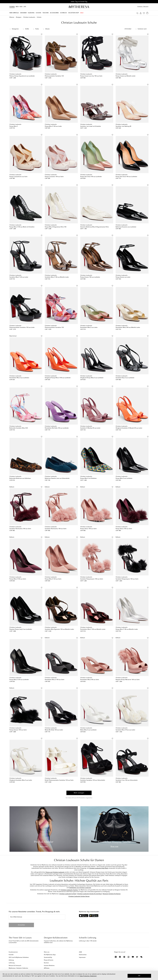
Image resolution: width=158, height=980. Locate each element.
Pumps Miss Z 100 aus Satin (18, 579)
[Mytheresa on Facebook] (120, 957)
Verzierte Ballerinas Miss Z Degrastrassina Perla (95, 227)
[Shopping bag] (147, 13)
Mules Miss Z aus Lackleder (88, 730)
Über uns (47, 952)
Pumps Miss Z (14, 126)
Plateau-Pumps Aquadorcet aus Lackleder (22, 76)
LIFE (25, 7)
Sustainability (48, 957)
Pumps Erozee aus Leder (123, 277)
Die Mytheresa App (50, 955)
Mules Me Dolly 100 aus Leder (54, 730)
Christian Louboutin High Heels (99, 868)
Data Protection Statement (88, 976)
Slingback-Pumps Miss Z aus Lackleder (92, 378)
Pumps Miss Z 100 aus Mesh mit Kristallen (22, 227)
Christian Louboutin (29, 17)
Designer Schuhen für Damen (112, 894)
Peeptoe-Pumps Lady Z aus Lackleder (21, 629)
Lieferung (12, 963)
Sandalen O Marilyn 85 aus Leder (90, 428)
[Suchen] (137, 13)
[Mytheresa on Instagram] (129, 957)
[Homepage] (79, 7)
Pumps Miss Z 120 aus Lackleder (19, 680)
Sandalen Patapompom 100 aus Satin (92, 579)
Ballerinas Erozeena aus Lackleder (126, 227)
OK (139, 976)
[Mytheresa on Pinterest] (124, 957)
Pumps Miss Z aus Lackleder (124, 478)
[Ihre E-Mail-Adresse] (37, 917)
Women (12, 7)
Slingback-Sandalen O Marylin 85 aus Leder (129, 428)
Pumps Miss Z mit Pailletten (89, 478)
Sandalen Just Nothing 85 (123, 126)
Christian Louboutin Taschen (69, 890)
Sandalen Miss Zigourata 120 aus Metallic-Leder (59, 629)
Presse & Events (49, 960)
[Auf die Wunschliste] (42, 34)
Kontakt (11, 955)
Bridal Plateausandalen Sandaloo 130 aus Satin (59, 780)
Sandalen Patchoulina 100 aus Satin (20, 529)
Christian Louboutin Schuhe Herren (79, 896)
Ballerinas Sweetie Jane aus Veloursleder (57, 478)
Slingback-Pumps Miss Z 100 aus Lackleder (58, 378)
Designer (19, 17)
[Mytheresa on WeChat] (141, 957)
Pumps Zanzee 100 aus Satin (18, 730)
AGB (80, 952)
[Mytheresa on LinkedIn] (116, 957)
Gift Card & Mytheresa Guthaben (19, 957)
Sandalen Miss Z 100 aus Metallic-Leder (57, 277)
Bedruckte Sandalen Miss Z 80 (19, 428)
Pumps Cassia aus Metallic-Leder (126, 76)
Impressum (82, 957)
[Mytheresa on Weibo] (137, 957)
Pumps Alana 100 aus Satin (89, 529)
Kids (21, 7)
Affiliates (47, 968)
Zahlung (11, 960)
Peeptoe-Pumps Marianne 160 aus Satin (128, 680)
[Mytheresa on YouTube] (133, 957)
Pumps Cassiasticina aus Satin (18, 177)
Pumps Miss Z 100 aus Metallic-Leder (127, 629)
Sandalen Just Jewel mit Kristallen (91, 126)
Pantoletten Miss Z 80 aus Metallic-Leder (128, 328)
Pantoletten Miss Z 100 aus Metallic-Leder (93, 629)
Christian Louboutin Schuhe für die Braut (89, 894)
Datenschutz (83, 955)
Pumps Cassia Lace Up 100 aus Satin (91, 76)
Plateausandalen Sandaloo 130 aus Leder (22, 328)
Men (17, 7)
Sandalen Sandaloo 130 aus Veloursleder (93, 780)
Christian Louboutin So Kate (68, 894)
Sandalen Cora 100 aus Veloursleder (127, 780)
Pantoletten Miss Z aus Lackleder (19, 378)
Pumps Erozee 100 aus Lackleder (90, 277)
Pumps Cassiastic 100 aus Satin (54, 177)
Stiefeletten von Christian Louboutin (80, 888)
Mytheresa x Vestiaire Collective (18, 968)
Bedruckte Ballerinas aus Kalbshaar (20, 478)
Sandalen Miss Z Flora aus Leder (125, 730)
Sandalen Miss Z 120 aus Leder (19, 277)
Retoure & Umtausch (15, 966)
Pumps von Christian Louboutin (55, 872)
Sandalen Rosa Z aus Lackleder (125, 378)
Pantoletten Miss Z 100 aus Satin (55, 680)
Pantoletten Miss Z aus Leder (89, 328)
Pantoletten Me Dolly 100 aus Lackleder (57, 428)
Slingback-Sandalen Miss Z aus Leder (21, 780)
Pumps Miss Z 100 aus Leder (53, 126)
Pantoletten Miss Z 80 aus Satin (90, 680)
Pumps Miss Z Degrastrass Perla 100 (56, 227)
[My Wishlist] (144, 13)
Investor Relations (49, 966)
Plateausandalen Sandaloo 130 (54, 76)
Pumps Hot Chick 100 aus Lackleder (91, 177)
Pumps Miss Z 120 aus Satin (53, 579)
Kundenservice (13, 952)
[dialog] (79, 975)
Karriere (46, 963)
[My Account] (141, 13)
